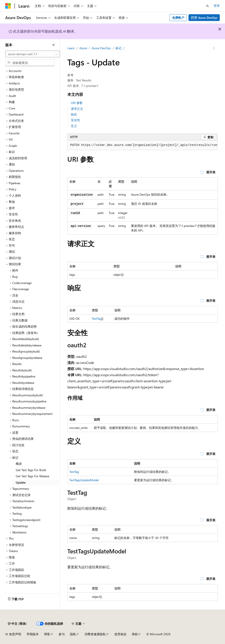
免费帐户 (178, 18)
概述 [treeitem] (19, 464)
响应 (74, 114)
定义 (74, 126)
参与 (62, 634)
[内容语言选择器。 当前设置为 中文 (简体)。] (17, 624)
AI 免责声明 (13, 634)
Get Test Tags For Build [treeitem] (31, 470)
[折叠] (54, 45)
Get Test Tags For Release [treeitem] (32, 476)
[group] (143, 145)
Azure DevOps (101, 48)
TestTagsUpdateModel (84, 480)
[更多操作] (214, 48)
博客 (47, 634)
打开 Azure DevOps (204, 18)
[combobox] (33, 54)
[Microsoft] (8, 6)
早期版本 (33, 634)
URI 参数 (77, 103)
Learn (71, 48)
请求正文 (77, 109)
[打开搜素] (208, 6)
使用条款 (120, 634)
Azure (83, 48)
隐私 (73, 634)
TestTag (97, 318)
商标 (135, 634)
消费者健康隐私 (95, 634)
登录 (217, 6)
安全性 (75, 120)
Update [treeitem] (21, 482)
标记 (119, 48)
